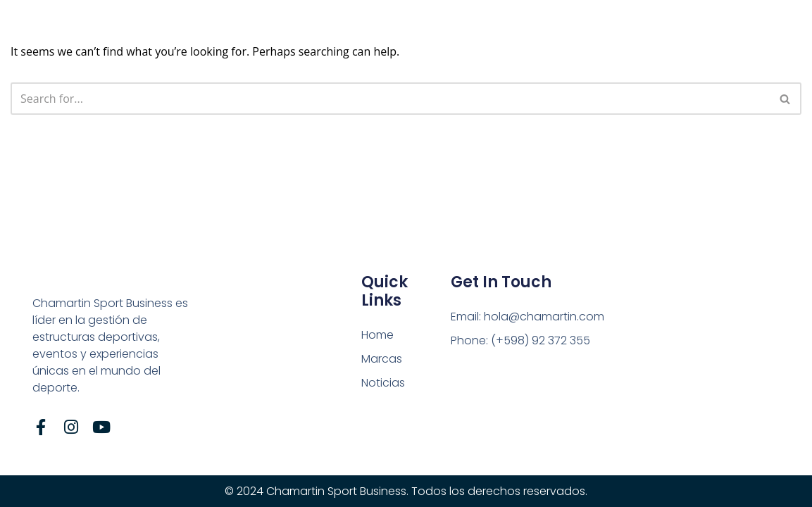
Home (377, 335)
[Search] (390, 99)
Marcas (382, 359)
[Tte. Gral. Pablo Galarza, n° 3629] (686, 359)
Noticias (383, 383)
